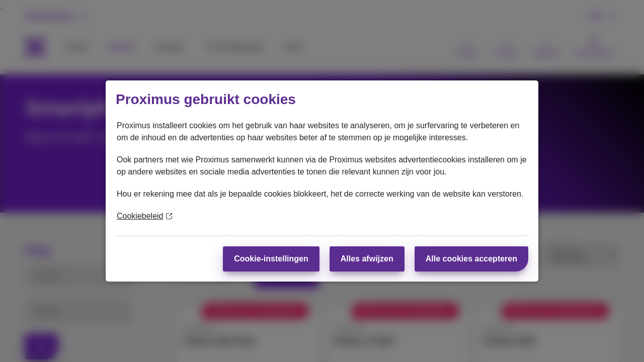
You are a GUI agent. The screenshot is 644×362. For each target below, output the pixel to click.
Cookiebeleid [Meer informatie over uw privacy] (144, 216)
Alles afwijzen (367, 259)
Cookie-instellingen (271, 259)
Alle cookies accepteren (471, 259)
